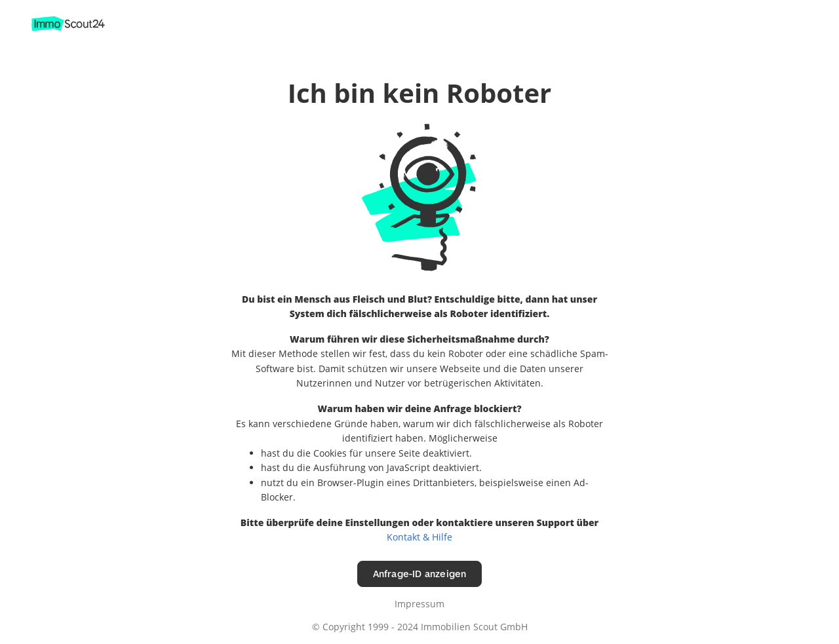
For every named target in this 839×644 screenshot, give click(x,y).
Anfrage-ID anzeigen (420, 574)
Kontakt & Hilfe (419, 537)
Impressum (419, 604)
